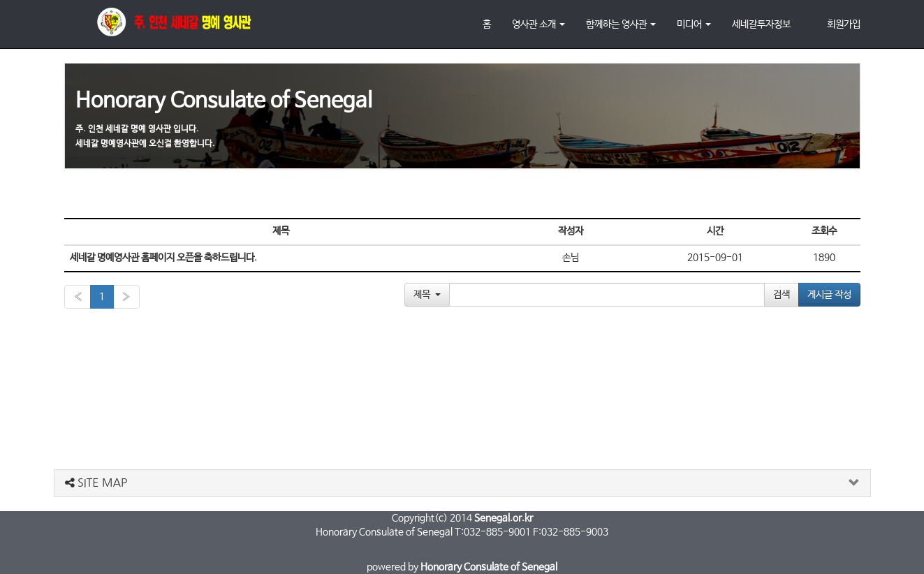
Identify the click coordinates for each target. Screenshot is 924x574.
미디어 (694, 24)
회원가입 (844, 24)
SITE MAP (96, 483)
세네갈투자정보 (761, 24)
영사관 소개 (538, 24)
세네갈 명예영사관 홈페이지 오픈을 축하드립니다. (163, 258)
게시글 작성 (829, 295)
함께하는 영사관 (621, 24)
